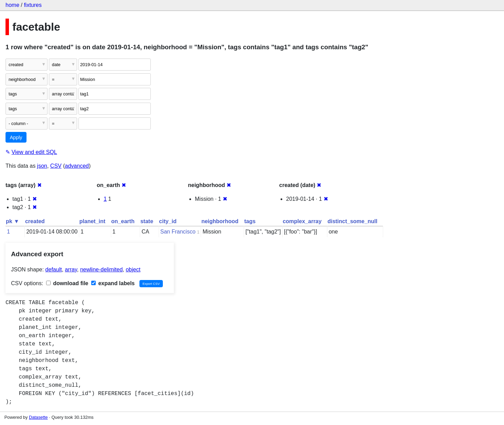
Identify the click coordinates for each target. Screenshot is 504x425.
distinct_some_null (352, 221)
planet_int (93, 221)
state (147, 221)
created (35, 221)
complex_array (302, 221)
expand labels (113, 283)
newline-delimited (102, 269)
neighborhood (220, 221)
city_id (168, 221)
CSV (56, 166)
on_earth (123, 221)
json (42, 166)
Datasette (38, 417)
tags (250, 221)
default (54, 269)
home (12, 5)
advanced (77, 166)
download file (67, 283)
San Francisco (178, 232)
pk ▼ (13, 221)
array (71, 269)
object (133, 269)
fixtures (33, 5)
